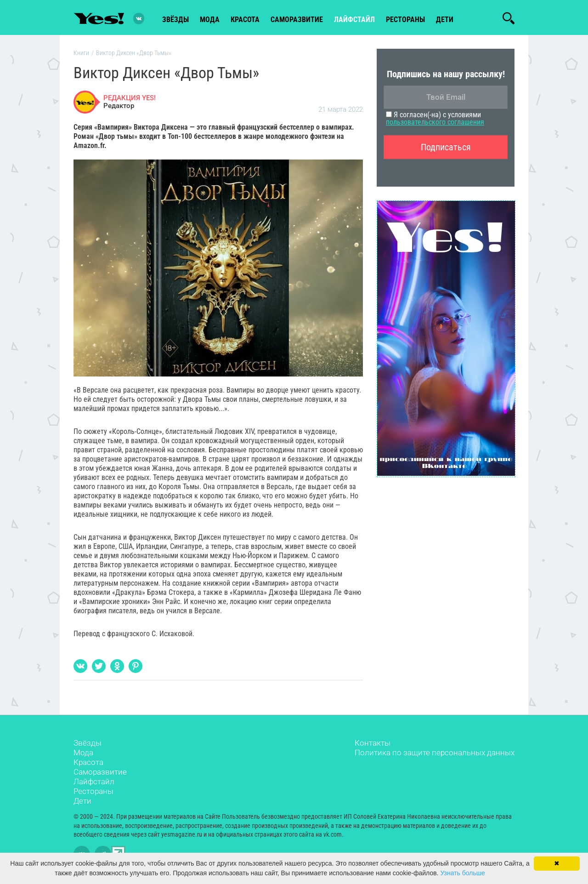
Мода (83, 754)
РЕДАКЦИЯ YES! (130, 99)
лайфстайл (354, 19)
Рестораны (93, 793)
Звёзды (88, 744)
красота (245, 19)
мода (210, 19)
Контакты (373, 744)
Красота (88, 764)
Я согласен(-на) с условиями (435, 120)
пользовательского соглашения (435, 123)
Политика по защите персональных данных (435, 754)
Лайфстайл (94, 783)
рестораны (405, 19)
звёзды (175, 19)
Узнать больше (462, 873)
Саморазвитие (297, 19)
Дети (445, 19)
